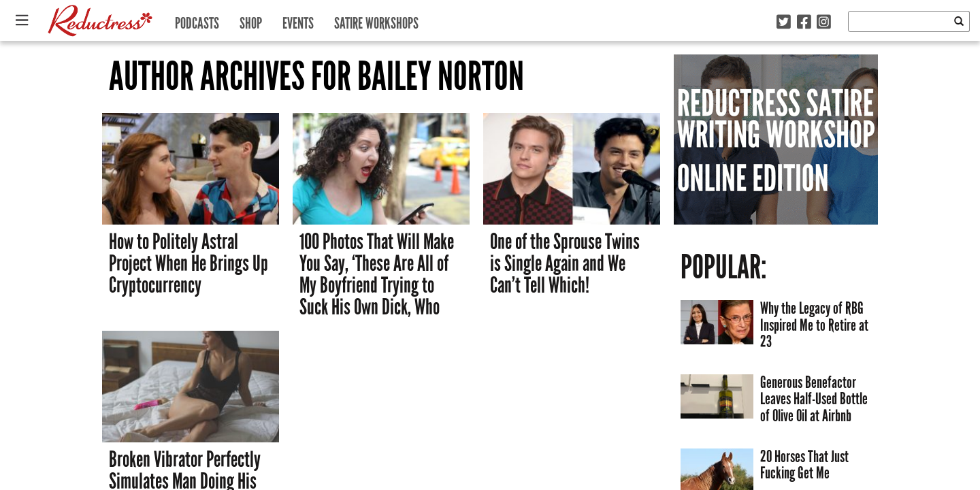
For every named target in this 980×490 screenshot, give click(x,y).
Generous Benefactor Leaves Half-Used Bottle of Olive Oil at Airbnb (814, 399)
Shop (251, 20)
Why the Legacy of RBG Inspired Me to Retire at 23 (814, 325)
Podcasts (197, 20)
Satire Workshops (376, 20)
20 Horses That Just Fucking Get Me (804, 465)
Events (298, 20)
